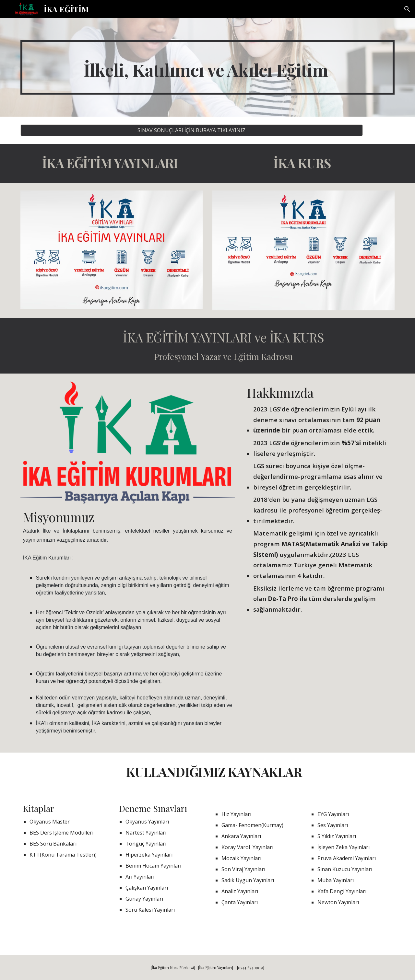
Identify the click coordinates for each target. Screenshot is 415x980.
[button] (407, 9)
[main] (207, 67)
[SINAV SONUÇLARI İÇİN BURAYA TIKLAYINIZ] (192, 130)
